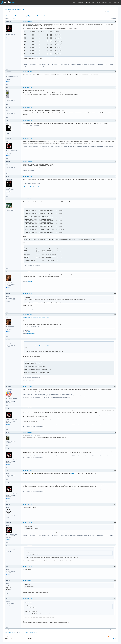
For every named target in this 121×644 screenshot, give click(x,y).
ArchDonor (29, 282)
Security (104, 2)
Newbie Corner (15, 16)
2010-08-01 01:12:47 (28, 567)
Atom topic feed (113, 637)
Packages (81, 2)
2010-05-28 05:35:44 (28, 432)
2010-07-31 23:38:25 (28, 545)
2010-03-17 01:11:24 (28, 387)
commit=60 (32, 435)
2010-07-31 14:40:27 (28, 504)
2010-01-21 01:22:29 (28, 139)
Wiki (93, 2)
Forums (88, 2)
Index (6, 10)
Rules (10, 10)
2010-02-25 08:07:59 (28, 271)
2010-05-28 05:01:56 (28, 408)
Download (116, 2)
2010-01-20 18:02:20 (28, 72)
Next (14, 19)
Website (9, 38)
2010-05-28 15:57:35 (28, 448)
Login (24, 10)
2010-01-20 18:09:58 (28, 87)
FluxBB (115, 639)
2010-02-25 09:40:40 (28, 294)
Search (14, 10)
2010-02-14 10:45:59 (28, 176)
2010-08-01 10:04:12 (28, 581)
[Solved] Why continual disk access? (33, 16)
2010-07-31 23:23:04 (28, 523)
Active (108, 12)
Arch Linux (8, 2)
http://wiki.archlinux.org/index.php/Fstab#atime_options (36, 318)
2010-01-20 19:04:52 (28, 120)
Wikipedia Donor (31, 283)
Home (75, 2)
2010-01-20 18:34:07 (28, 107)
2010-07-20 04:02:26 (28, 470)
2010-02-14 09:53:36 (28, 161)
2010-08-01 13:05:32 (28, 599)
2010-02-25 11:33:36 (28, 339)
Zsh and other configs (35, 187)
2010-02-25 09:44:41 (28, 315)
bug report (72, 473)
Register (19, 10)
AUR (110, 2)
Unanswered (113, 12)
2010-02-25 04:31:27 (28, 199)
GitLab (98, 2)
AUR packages (26, 187)
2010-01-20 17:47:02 (28, 21)
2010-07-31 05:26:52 (28, 482)
